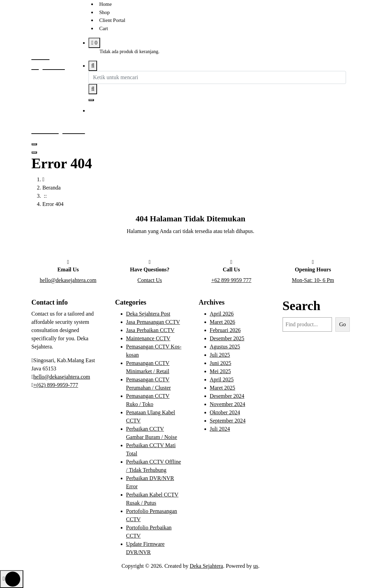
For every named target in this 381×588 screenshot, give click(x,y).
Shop (104, 12)
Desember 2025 (227, 338)
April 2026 (222, 314)
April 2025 (222, 379)
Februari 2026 (225, 330)
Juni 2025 (221, 363)
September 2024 (228, 421)
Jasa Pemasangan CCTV (153, 322)
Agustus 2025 (225, 347)
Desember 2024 (227, 396)
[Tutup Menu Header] (34, 152)
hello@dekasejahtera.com (68, 280)
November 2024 (228, 404)
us (255, 566)
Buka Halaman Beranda (191, 249)
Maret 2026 (223, 322)
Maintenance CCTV (148, 338)
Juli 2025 (220, 355)
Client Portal (112, 20)
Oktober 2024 (225, 412)
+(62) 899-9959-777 (56, 385)
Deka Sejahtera (206, 566)
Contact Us (150, 280)
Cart (104, 28)
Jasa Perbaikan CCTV (150, 330)
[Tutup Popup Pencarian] (91, 100)
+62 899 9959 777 (231, 280)
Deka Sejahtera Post (148, 314)
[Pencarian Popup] (93, 66)
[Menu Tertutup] (34, 144)
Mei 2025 (221, 371)
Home (105, 4)
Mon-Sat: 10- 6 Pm (313, 280)
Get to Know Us (122, 111)
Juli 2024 (220, 429)
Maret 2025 (223, 388)
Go (343, 324)
